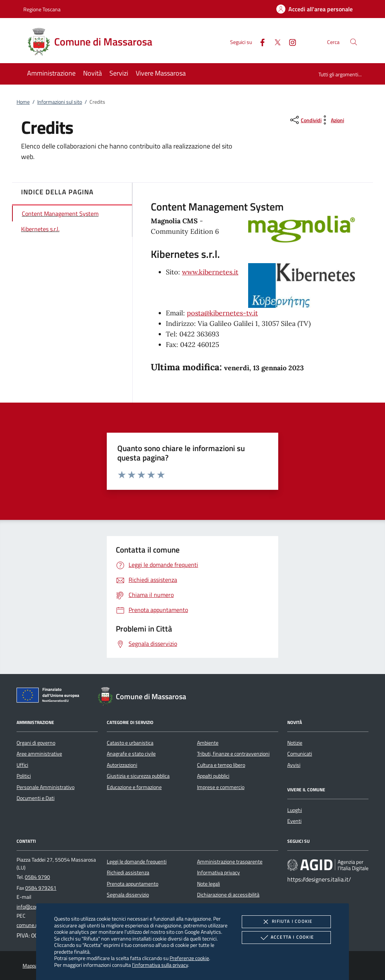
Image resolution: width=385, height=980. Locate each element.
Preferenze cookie (189, 958)
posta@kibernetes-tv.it (222, 313)
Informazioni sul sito (60, 102)
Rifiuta (286, 922)
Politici (24, 776)
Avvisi (294, 765)
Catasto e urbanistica (130, 743)
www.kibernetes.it (210, 272)
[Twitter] (274, 42)
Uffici (22, 765)
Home (23, 102)
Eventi (294, 821)
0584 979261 (41, 888)
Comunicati (300, 754)
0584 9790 (37, 877)
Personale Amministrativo (45, 787)
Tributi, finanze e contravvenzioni (233, 754)
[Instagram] (290, 42)
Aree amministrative (39, 754)
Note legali (208, 884)
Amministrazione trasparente (230, 862)
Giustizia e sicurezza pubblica (138, 776)
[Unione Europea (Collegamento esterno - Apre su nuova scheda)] (50, 697)
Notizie (295, 743)
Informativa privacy (218, 872)
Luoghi (295, 810)
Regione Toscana (42, 9)
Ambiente (208, 743)
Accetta (286, 938)
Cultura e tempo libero (221, 765)
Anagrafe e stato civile (131, 754)
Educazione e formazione (134, 787)
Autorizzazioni (122, 765)
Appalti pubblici (213, 776)
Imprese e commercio (221, 787)
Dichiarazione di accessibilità (228, 895)
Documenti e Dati (36, 798)
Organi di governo (36, 743)
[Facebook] (259, 42)
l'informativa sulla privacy (160, 965)
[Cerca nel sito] (354, 42)
